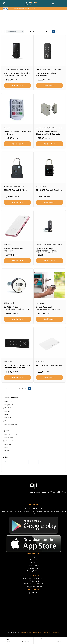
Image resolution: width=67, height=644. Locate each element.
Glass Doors (9, 438)
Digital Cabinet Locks (54, 128)
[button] (53, 4)
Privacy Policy (37, 633)
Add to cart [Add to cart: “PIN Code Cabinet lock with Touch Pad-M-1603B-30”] (17, 86)
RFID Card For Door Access (49, 365)
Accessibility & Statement (51, 633)
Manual (8, 421)
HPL (7, 447)
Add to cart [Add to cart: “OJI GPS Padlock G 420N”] (17, 202)
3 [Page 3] (37, 31)
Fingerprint (9, 405)
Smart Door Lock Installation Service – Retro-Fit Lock (49, 309)
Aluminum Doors (11, 434)
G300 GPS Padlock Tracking (49, 190)
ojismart (22, 633)
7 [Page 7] (50, 31)
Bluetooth (9, 401)
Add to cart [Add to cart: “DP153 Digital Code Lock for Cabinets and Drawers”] (17, 378)
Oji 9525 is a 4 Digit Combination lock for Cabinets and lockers (46, 250)
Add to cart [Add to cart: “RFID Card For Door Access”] (50, 378)
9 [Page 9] (57, 31)
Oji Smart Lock (9, 303)
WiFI (7, 414)
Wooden (8, 444)
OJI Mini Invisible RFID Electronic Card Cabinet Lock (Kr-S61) (47, 133)
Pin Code (8, 408)
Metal (7, 451)
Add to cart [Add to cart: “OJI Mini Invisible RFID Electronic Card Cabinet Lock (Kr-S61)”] (50, 144)
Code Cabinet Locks (21, 69)
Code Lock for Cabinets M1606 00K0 (47, 74)
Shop (8, 642)
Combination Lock (12, 424)
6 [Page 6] (47, 31)
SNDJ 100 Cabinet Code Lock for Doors (17, 133)
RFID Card (9, 411)
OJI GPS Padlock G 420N (15, 190)
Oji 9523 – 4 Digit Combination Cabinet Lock (16, 308)
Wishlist (59, 642)
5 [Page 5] (43, 31)
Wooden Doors (10, 441)
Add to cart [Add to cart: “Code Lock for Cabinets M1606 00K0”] (50, 86)
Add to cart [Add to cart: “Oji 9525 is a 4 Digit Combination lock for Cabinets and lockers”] (50, 261)
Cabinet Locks (9, 69)
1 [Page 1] (30, 31)
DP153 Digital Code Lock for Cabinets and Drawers (17, 367)
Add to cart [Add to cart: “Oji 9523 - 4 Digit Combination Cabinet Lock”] (17, 319)
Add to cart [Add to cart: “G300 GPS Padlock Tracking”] (50, 202)
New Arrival (8, 128)
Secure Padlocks (19, 186)
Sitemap (29, 633)
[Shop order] (15, 31)
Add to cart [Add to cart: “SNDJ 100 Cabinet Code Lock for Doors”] (17, 144)
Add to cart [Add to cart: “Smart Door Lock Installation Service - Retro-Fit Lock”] (50, 319)
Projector (7, 245)
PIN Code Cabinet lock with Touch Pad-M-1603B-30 (17, 74)
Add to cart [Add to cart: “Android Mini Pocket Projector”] (17, 261)
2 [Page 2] (34, 31)
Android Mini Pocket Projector (13, 250)
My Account (25, 642)
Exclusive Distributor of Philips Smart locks (25, 9)
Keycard (8, 418)
